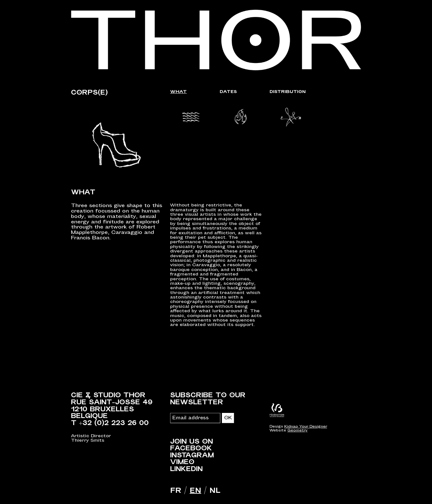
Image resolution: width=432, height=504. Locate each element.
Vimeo (182, 462)
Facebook (191, 448)
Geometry (298, 430)
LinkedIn (186, 469)
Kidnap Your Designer (306, 426)
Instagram (192, 455)
